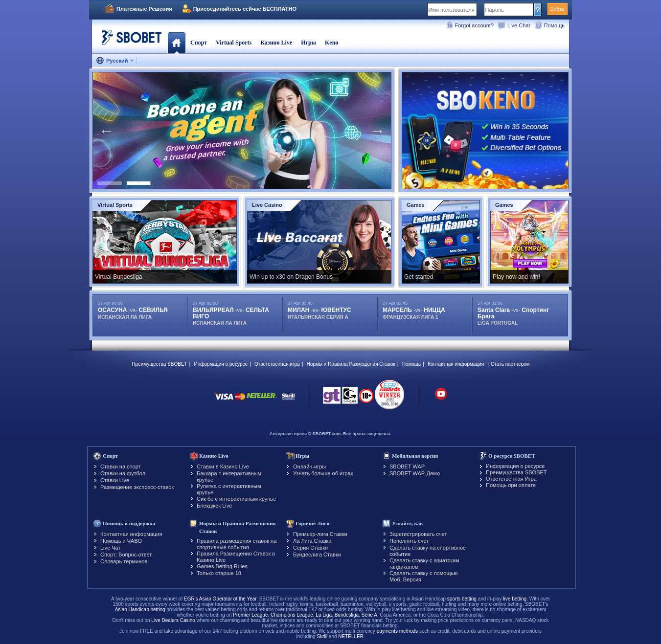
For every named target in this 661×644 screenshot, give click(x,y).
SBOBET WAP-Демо (415, 473)
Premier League (250, 615)
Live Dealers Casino (173, 620)
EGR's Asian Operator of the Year (220, 599)
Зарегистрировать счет (418, 534)
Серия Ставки (310, 548)
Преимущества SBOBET (159, 364)
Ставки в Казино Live (223, 466)
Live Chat (519, 25)
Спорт (199, 43)
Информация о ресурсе (221, 364)
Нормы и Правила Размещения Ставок (351, 364)
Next (377, 131)
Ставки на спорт (121, 466)
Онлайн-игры (309, 466)
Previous (106, 131)
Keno (331, 43)
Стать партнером (510, 364)
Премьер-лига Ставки (320, 534)
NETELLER (351, 636)
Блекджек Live (214, 506)
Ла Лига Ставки (312, 541)
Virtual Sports (234, 43)
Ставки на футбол (123, 473)
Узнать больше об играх (323, 473)
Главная (176, 43)
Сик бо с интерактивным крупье (236, 499)
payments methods (398, 631)
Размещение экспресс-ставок (137, 487)
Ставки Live (115, 480)
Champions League (292, 615)
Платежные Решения (144, 9)
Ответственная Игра (511, 479)
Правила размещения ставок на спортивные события (237, 544)
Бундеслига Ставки (317, 555)
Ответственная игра (277, 364)
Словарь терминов (124, 561)
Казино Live (276, 43)
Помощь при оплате (511, 485)
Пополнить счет (409, 541)
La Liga (324, 615)
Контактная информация (456, 364)
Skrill (322, 636)
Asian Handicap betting (140, 610)
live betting (515, 599)
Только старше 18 (219, 573)
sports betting (462, 599)
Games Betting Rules (222, 566)
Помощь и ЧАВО (121, 541)
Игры (308, 43)
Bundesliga (347, 615)
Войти (558, 9)
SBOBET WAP (407, 466)
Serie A (369, 615)
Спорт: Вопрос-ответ (126, 555)
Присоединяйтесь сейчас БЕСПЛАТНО (245, 9)
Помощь (555, 25)
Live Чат (110, 548)
